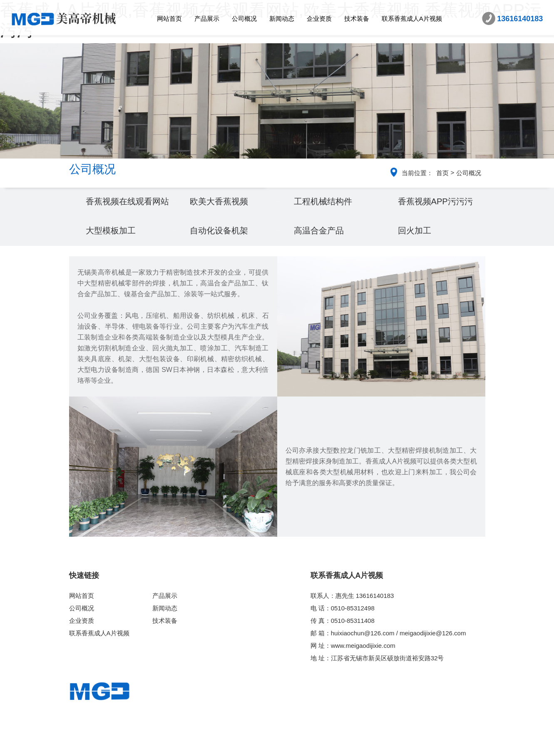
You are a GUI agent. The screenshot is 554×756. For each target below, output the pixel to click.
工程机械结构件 (326, 216)
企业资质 (319, 19)
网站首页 (169, 19)
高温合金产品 (321, 259)
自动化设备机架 (222, 259)
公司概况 (244, 19)
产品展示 (207, 19)
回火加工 (416, 259)
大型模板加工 (113, 259)
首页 (442, 173)
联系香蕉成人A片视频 (412, 19)
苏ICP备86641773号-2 (340, 746)
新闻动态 (282, 19)
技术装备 (357, 19)
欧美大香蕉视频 (222, 216)
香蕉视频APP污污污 (439, 216)
